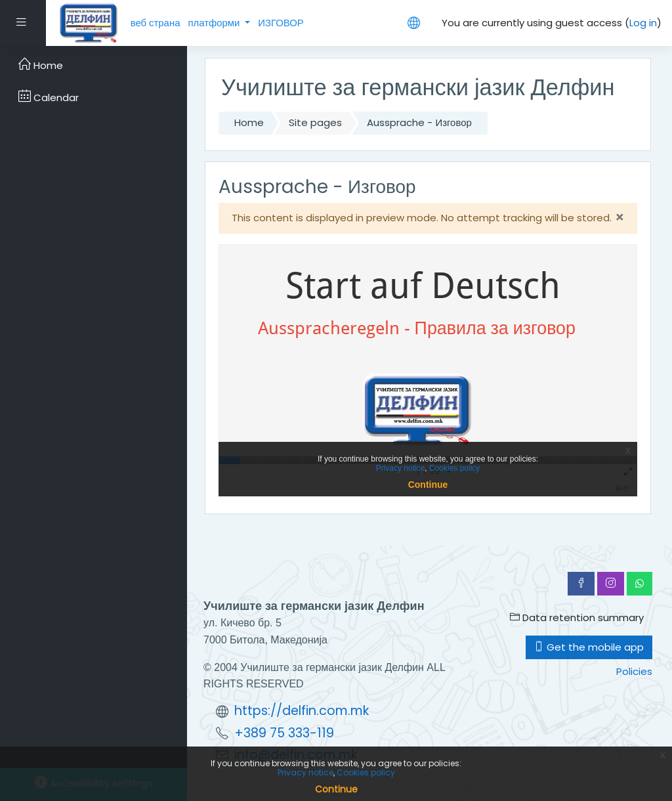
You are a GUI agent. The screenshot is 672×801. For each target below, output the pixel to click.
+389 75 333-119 (284, 733)
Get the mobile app (589, 647)
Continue (336, 789)
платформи (215, 23)
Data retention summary (577, 617)
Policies (634, 671)
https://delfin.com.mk (302, 711)
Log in (643, 23)
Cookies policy (366, 772)
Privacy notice (305, 772)
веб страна (156, 23)
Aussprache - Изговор (419, 122)
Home (249, 122)
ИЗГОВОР (281, 23)
